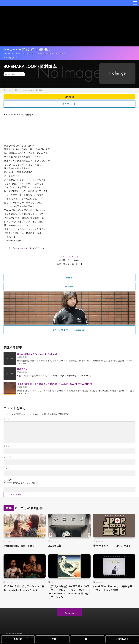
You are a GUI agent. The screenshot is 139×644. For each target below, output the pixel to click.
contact (69, 287)
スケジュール (69, 104)
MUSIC (18, 639)
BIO (87, 639)
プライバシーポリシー (13, 634)
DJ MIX (53, 639)
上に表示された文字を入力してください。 (22, 483)
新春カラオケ (24, 369)
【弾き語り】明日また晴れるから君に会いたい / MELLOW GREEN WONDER (55, 384)
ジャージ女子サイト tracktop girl (69, 330)
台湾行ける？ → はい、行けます (113, 546)
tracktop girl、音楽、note (19, 546)
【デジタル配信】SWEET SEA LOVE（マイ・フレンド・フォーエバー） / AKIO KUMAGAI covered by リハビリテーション (69, 592)
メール (8, 457)
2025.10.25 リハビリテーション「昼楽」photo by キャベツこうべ (24, 588)
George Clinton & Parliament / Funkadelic (38, 354)
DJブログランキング (69, 256)
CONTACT (122, 639)
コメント (7, 419)
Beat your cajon (20, 248)
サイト (6, 468)
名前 (7, 446)
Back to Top (69, 613)
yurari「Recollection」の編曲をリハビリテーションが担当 (114, 588)
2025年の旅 (55, 546)
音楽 (20, 74)
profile (69, 278)
